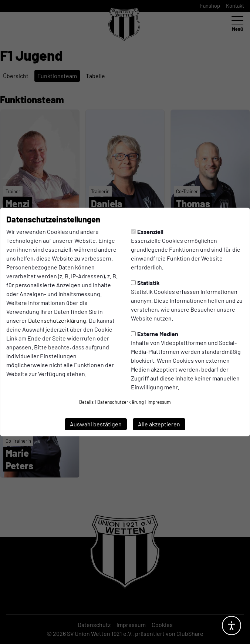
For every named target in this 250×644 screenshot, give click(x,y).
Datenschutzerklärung (57, 320)
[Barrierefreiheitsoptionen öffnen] (232, 625)
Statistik (145, 283)
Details (86, 402)
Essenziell (147, 232)
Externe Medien (155, 334)
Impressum (159, 402)
